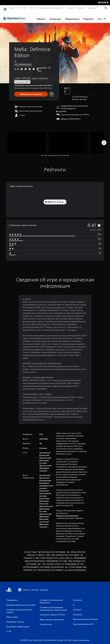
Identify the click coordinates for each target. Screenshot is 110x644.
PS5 (18, 8)
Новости (70, 8)
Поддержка (92, 8)
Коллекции (55, 16)
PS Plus (33, 8)
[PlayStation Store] (15, 16)
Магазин (81, 8)
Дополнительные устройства (50, 8)
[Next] (104, 140)
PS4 (25, 8)
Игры (11, 8)
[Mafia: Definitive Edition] (27, 140)
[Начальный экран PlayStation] (5, 8)
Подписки (89, 16)
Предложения (72, 16)
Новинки (41, 16)
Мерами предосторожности (67, 513)
